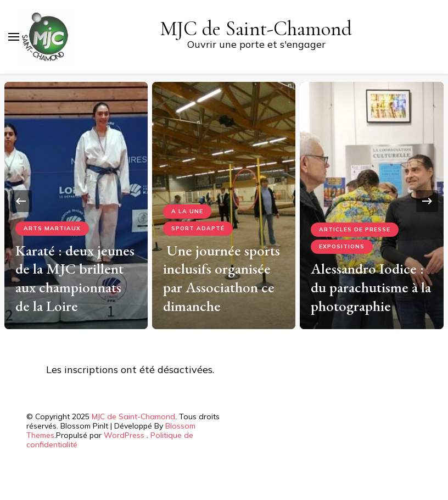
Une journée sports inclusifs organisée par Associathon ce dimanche (222, 278)
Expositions (342, 246)
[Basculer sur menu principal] (14, 37)
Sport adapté (198, 228)
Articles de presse (355, 229)
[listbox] (224, 201)
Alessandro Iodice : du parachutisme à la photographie (371, 287)
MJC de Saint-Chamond (256, 29)
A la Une (187, 211)
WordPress (124, 435)
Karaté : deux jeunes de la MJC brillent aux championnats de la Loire (75, 278)
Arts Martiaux (52, 228)
